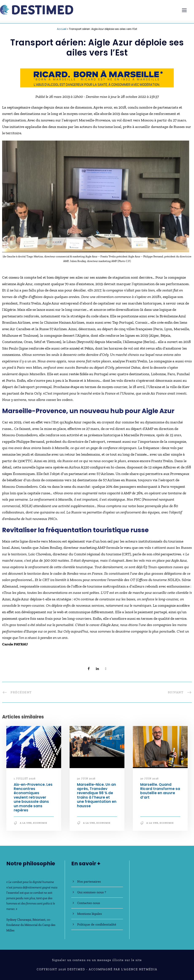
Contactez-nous (89, 903)
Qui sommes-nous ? (92, 892)
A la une (26, 823)
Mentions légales (90, 914)
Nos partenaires (89, 881)
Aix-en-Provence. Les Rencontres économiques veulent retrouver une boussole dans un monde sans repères (33, 797)
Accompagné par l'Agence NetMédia (123, 969)
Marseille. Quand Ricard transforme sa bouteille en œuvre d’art (160, 791)
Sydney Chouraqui (19, 920)
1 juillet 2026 (25, 779)
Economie (40, 823)
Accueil (62, 29)
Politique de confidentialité (97, 924)
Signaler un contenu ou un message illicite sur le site (97, 960)
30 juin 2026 (86, 779)
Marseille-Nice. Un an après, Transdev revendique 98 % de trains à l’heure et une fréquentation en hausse (97, 795)
